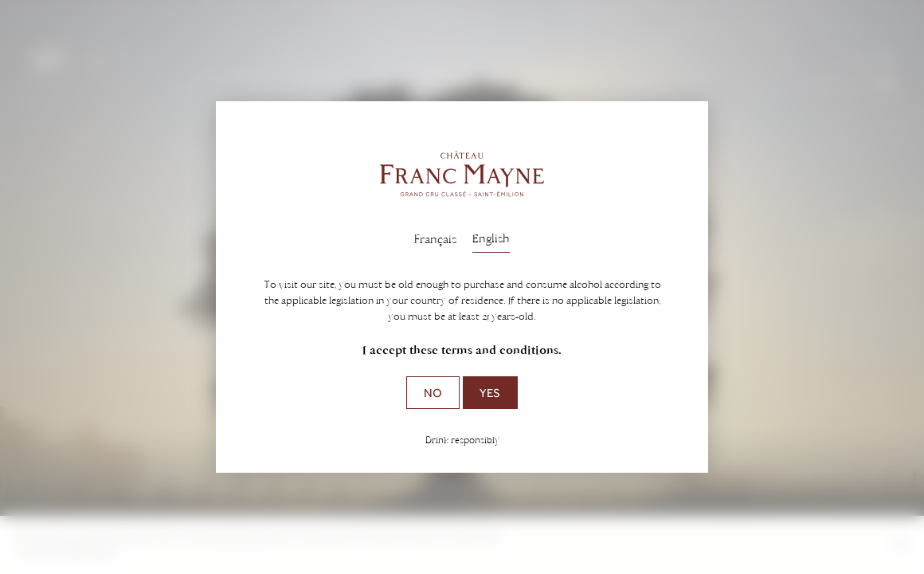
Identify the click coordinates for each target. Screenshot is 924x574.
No (433, 393)
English (491, 238)
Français (435, 239)
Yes (490, 393)
